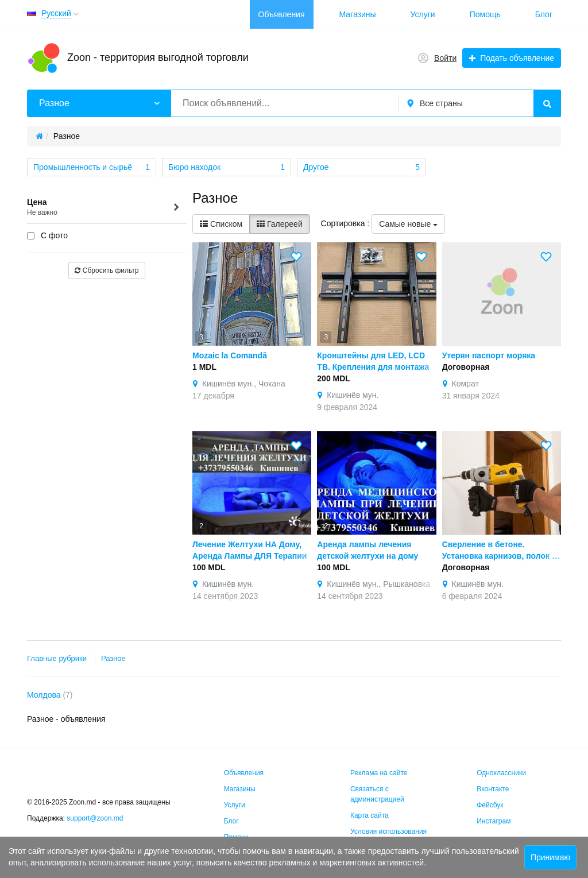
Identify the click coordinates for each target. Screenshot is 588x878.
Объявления (282, 14)
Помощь (485, 14)
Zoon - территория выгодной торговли (158, 57)
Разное (113, 658)
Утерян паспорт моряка (489, 355)
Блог (544, 14)
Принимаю (550, 857)
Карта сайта (370, 815)
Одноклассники (501, 773)
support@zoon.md (96, 818)
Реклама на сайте (379, 773)
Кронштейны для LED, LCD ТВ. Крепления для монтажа (373, 361)
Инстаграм (494, 821)
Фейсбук (490, 805)
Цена (104, 208)
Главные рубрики (57, 658)
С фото (47, 235)
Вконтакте (493, 789)
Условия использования (388, 831)
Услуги (423, 14)
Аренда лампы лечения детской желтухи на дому (367, 550)
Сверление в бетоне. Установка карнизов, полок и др (500, 551)
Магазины (358, 14)
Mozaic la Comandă (230, 355)
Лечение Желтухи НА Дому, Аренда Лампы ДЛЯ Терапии (249, 550)
